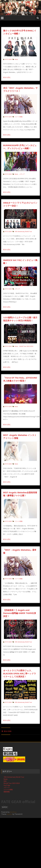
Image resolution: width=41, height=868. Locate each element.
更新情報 (7, 792)
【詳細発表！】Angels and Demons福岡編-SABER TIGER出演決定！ (20, 613)
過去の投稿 (6, 731)
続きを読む (7, 77)
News (16, 59)
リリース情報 (18, 117)
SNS (5, 781)
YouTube (7, 785)
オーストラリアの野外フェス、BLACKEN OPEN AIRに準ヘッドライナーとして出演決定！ (20, 673)
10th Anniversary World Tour (23, 231)
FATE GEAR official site (19, 12)
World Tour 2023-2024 (26, 346)
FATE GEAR (8, 59)
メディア (22, 174)
